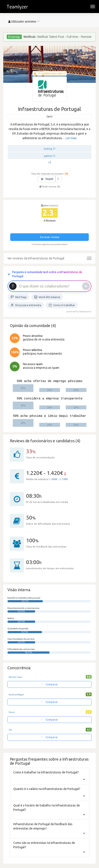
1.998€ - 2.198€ (59, 479)
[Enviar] (86, 286)
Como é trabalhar (62, 305)
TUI (10, 730)
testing (48, 149)
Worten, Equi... (16, 677)
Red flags (18, 297)
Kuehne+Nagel (16, 695)
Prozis (12, 712)
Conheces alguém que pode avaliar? (50, 244)
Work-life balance (47, 297)
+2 (50, 162)
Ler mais (71, 138)
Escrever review (50, 237)
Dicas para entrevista (26, 305)
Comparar (50, 684)
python (48, 156)
